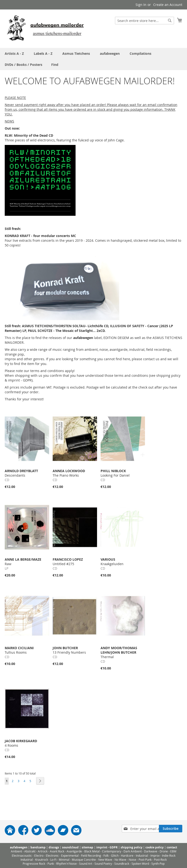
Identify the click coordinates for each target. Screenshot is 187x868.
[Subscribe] (171, 829)
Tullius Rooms (19, 650)
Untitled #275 (68, 562)
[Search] (170, 21)
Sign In (141, 5)
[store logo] (45, 28)
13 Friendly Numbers (69, 650)
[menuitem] (55, 65)
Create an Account (168, 5)
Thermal (119, 652)
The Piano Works (69, 473)
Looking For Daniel (115, 473)
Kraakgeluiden (112, 562)
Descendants (21, 473)
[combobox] (144, 21)
